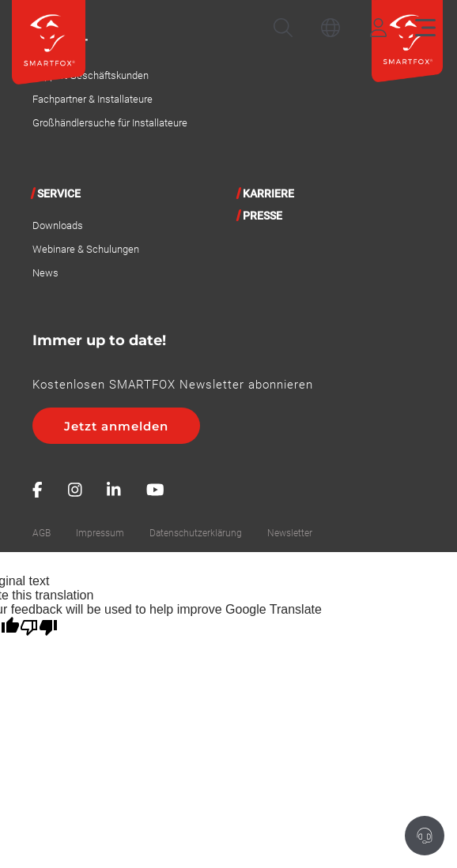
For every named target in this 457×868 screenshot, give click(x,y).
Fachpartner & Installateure (93, 99)
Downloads (58, 225)
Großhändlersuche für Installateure (110, 123)
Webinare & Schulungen (86, 249)
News (45, 273)
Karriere (268, 194)
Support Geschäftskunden (91, 75)
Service (59, 194)
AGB (42, 533)
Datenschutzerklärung (196, 533)
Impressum (100, 533)
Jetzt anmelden (116, 426)
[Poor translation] (39, 628)
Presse (262, 216)
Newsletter (290, 533)
